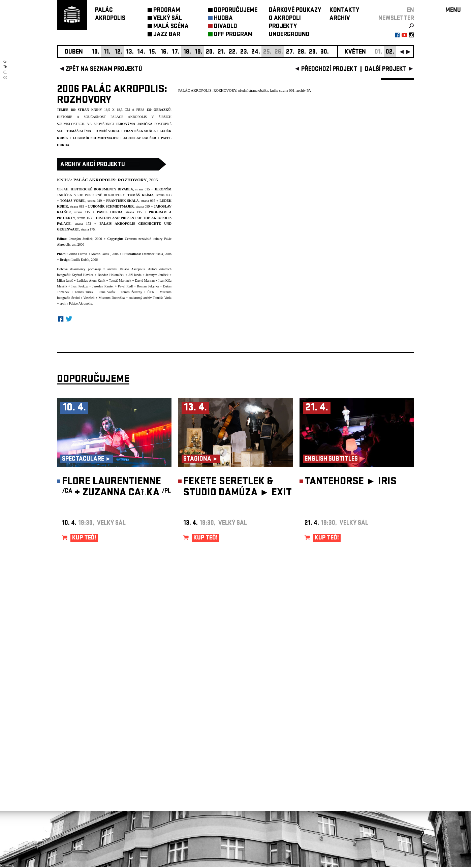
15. (153, 52)
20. (210, 52)
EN (411, 11)
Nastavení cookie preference (84, 776)
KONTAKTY (344, 11)
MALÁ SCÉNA (171, 27)
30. (325, 52)
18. (187, 52)
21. (222, 52)
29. (313, 52)
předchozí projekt (329, 70)
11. (107, 52)
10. (96, 52)
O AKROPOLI (285, 19)
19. (199, 52)
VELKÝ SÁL (168, 19)
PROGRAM (167, 11)
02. (390, 52)
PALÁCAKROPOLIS (110, 15)
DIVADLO (226, 27)
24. (256, 52)
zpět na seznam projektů (104, 70)
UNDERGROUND (289, 35)
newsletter (396, 19)
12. (118, 52)
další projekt (386, 70)
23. (244, 52)
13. (130, 52)
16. (164, 52)
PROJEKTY (283, 27)
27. (290, 52)
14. (141, 52)
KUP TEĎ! (84, 538)
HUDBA (223, 19)
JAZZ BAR (167, 35)
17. (176, 52)
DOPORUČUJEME (236, 11)
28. (302, 52)
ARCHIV (340, 19)
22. (233, 52)
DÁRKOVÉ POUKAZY (295, 11)
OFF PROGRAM (233, 35)
